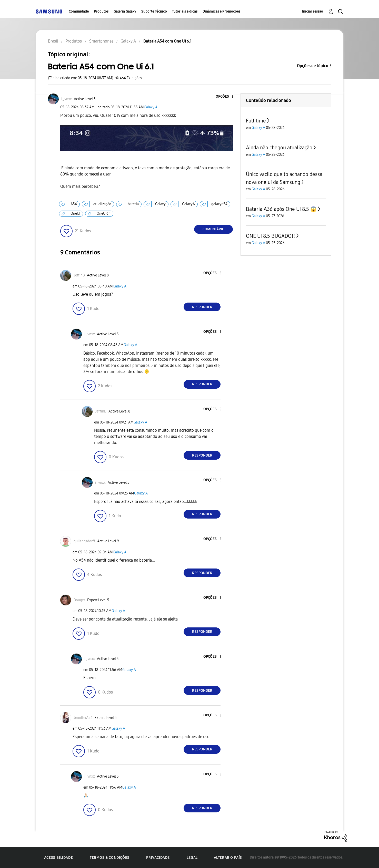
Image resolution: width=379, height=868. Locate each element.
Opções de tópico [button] (313, 66)
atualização (102, 204)
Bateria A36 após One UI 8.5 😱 (281, 209)
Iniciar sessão (313, 11)
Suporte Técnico (154, 11)
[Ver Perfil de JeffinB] (79, 275)
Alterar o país (228, 858)
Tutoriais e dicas (185, 11)
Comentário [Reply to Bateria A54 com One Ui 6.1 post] (214, 229)
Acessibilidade (58, 858)
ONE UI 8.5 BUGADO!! (271, 236)
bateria (133, 204)
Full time (256, 121)
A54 (74, 204)
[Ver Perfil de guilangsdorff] (84, 541)
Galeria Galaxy (125, 11)
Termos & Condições (110, 858)
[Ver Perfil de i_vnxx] (67, 99)
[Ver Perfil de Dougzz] (79, 600)
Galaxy (160, 204)
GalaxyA (188, 204)
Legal (192, 858)
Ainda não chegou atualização (279, 148)
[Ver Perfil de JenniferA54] (83, 718)
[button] (224, 97)
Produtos (101, 11)
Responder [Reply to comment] (202, 307)
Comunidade (79, 11)
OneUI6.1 (104, 214)
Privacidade (158, 858)
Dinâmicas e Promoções (221, 11)
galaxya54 (219, 204)
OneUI (75, 214)
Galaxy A (151, 107)
